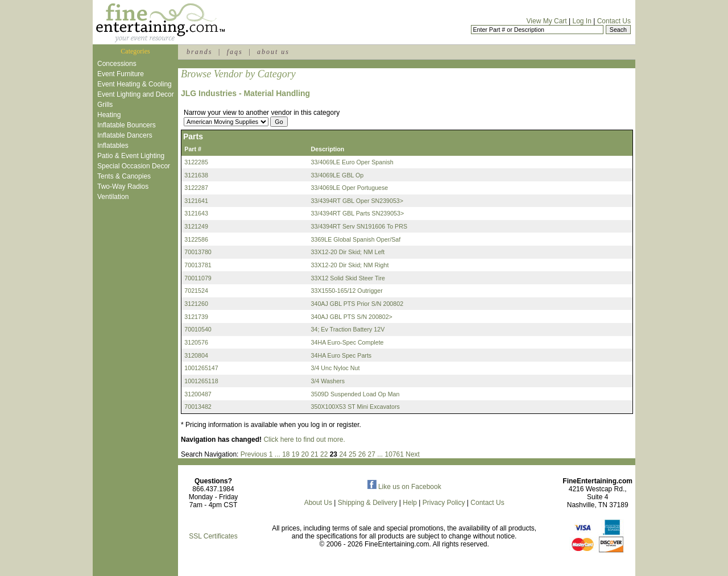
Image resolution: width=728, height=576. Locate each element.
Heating (109, 115)
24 (343, 454)
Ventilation (113, 197)
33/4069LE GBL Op (338, 175)
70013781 (198, 265)
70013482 (198, 407)
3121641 (196, 201)
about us (273, 52)
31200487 (198, 394)
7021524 (196, 291)
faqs (235, 52)
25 (352, 454)
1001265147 (201, 368)
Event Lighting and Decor (136, 94)
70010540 (198, 329)
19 (295, 454)
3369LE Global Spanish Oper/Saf (356, 239)
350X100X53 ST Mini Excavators (355, 407)
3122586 (196, 239)
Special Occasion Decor (134, 166)
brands (199, 52)
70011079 (198, 278)
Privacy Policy (444, 503)
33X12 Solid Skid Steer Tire (348, 278)
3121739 (196, 317)
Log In (582, 21)
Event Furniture (121, 74)
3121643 (196, 213)
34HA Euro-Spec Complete (348, 342)
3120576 (196, 342)
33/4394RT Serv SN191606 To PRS (359, 226)
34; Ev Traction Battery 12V (348, 329)
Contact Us (614, 21)
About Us (318, 503)
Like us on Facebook (404, 487)
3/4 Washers (328, 381)
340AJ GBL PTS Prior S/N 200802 (357, 304)
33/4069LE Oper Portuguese (350, 188)
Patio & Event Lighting (131, 156)
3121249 (196, 226)
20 (305, 454)
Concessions (117, 64)
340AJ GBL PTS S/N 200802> (352, 317)
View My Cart (547, 21)
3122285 (196, 162)
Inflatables (113, 146)
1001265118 (201, 381)
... (278, 454)
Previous (254, 454)
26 (362, 454)
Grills (105, 105)
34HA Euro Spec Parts (342, 355)
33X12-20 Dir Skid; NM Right (350, 265)
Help (410, 503)
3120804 (196, 355)
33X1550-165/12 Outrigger (347, 291)
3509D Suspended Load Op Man (355, 394)
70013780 (198, 252)
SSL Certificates (213, 536)
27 (371, 454)
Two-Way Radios (123, 187)
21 (314, 454)
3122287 (196, 188)
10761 (394, 454)
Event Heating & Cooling (135, 84)
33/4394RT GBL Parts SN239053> (358, 213)
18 (286, 454)
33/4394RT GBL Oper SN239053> (357, 201)
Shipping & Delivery (368, 503)
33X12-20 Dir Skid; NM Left (348, 252)
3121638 (196, 175)
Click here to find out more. (304, 440)
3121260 (196, 304)
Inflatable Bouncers (127, 125)
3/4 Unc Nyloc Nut (336, 368)
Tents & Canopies (124, 176)
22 (324, 454)
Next (413, 454)
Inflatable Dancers (125, 135)
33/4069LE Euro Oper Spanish (352, 162)
